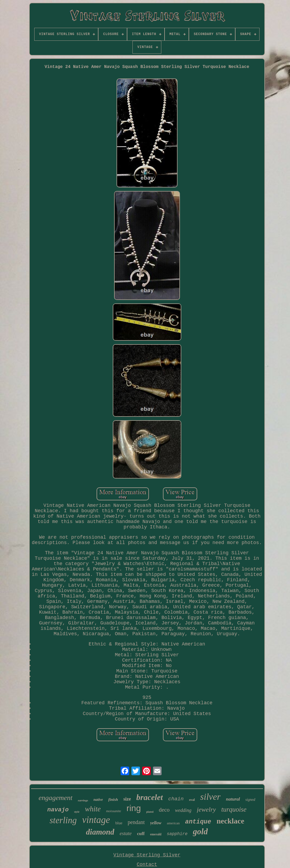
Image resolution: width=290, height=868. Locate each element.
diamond (100, 832)
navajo (58, 810)
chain (176, 799)
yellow (156, 823)
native (98, 800)
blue (119, 823)
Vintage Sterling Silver (147, 855)
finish (113, 799)
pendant (136, 822)
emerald (156, 834)
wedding (183, 810)
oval (192, 800)
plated (150, 812)
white (93, 809)
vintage (96, 820)
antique (198, 822)
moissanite (114, 811)
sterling (63, 820)
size (127, 799)
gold (200, 831)
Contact (147, 864)
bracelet (149, 797)
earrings (83, 800)
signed (250, 800)
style (77, 812)
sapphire (177, 834)
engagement (56, 798)
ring (134, 808)
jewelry (207, 809)
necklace (231, 821)
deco (164, 810)
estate (126, 833)
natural (233, 799)
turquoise (234, 809)
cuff (141, 834)
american (173, 823)
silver (210, 797)
